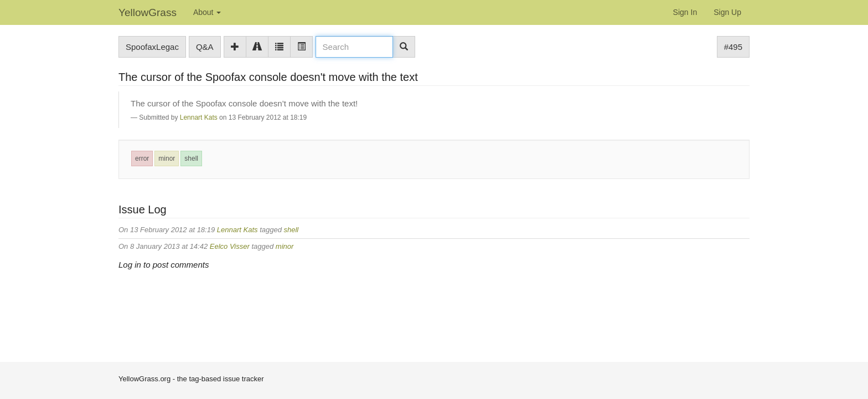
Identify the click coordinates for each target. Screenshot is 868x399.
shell (191, 158)
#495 (733, 47)
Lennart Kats (199, 117)
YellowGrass (148, 12)
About (207, 12)
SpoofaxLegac (152, 47)
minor (167, 158)
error (142, 158)
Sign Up (727, 12)
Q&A (205, 47)
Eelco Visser (230, 246)
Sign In (685, 12)
